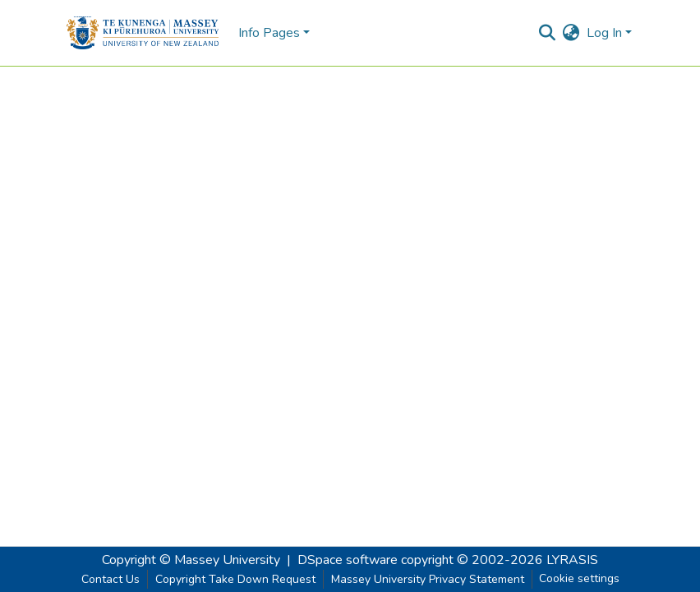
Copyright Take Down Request (235, 579)
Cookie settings (579, 578)
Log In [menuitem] (604, 33)
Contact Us (111, 579)
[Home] (143, 33)
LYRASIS (572, 560)
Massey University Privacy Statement (428, 579)
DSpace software (348, 560)
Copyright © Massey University (191, 560)
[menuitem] (571, 33)
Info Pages (269, 33)
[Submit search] (548, 33)
